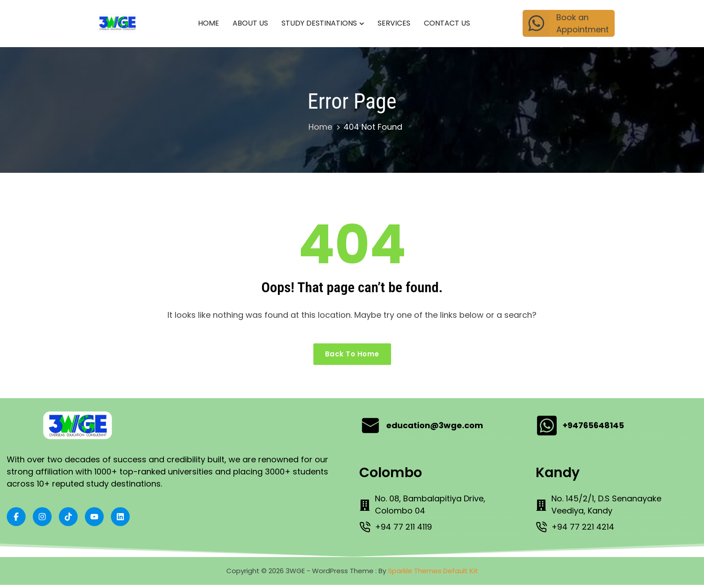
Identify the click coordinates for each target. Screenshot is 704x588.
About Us (250, 23)
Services (394, 23)
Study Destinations (319, 23)
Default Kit (461, 573)
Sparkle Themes (415, 573)
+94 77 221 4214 (585, 530)
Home (209, 23)
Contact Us (447, 23)
